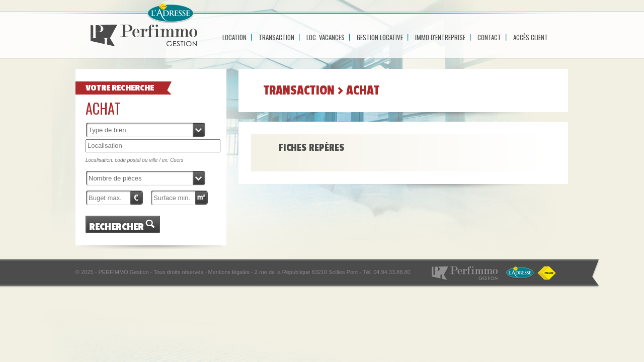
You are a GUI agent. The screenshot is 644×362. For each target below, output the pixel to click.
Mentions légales (229, 272)
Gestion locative (380, 37)
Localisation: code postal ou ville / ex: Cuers (135, 160)
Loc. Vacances (326, 37)
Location (234, 37)
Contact (489, 37)
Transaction (276, 37)
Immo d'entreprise (440, 37)
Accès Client (531, 37)
